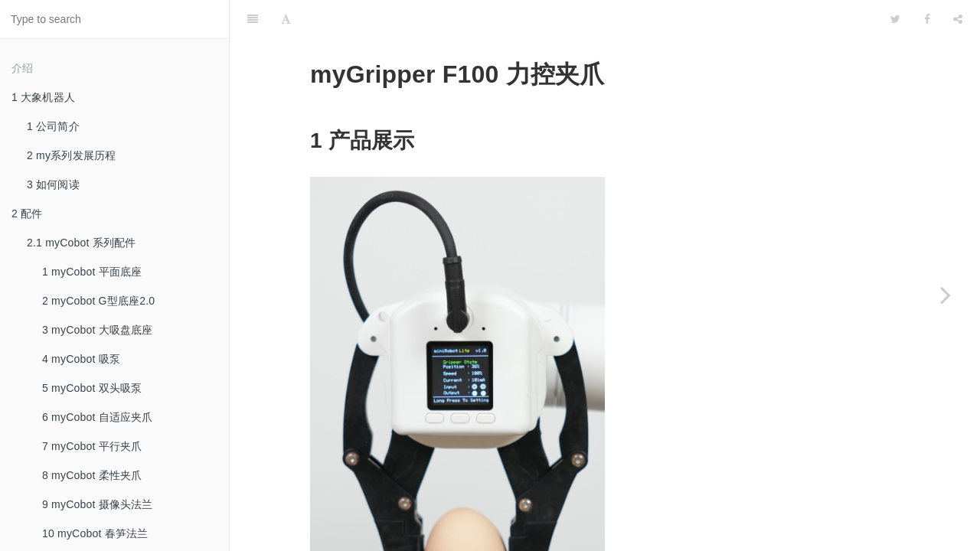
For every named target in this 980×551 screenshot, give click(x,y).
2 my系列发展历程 (71, 155)
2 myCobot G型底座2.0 (98, 301)
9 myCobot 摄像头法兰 (98, 504)
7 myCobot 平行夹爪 (92, 446)
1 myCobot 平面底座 (92, 272)
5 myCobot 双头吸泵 (92, 388)
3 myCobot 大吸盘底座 (98, 330)
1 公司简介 (53, 126)
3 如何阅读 (53, 184)
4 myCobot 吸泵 (81, 359)
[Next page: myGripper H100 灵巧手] (946, 295)
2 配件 (27, 214)
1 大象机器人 (43, 97)
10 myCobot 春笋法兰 (95, 533)
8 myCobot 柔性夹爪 (92, 475)
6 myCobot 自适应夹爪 (98, 417)
